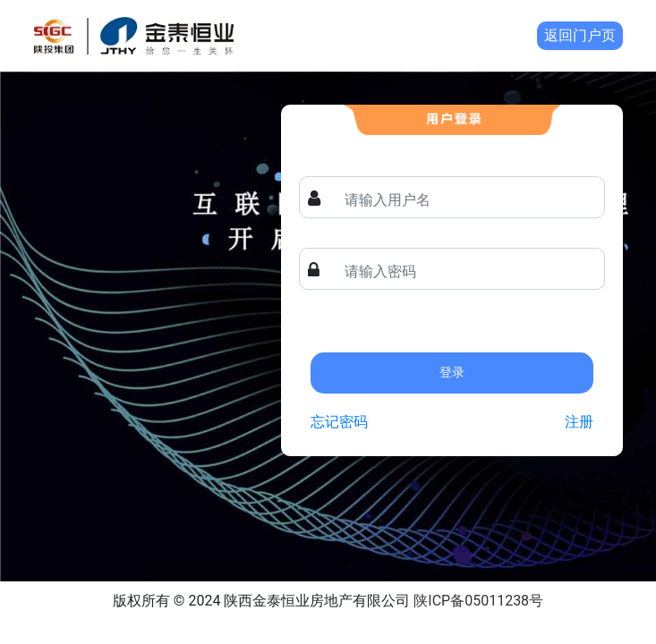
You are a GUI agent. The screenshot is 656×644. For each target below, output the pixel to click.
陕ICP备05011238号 (478, 601)
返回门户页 (580, 35)
